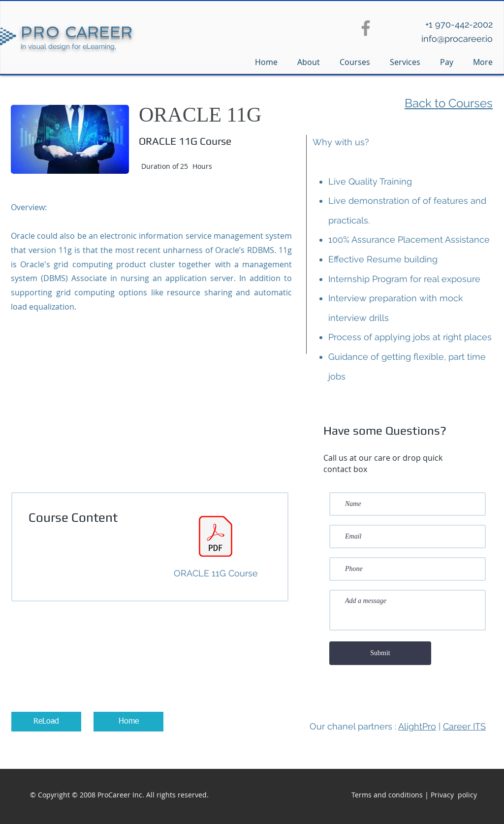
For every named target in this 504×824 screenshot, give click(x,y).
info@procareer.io (457, 39)
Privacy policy (454, 795)
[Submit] (380, 653)
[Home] (128, 722)
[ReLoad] (46, 722)
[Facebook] (366, 28)
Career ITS (464, 726)
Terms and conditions (387, 795)
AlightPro (417, 726)
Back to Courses (449, 103)
